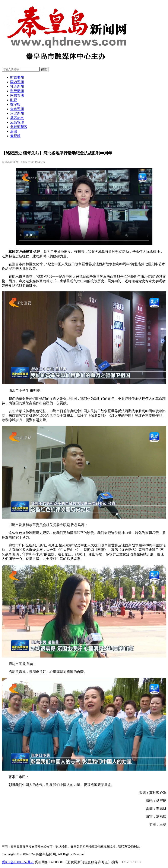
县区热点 (17, 118)
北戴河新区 (19, 127)
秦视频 (15, 136)
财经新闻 (17, 91)
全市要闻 (17, 109)
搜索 (44, 69)
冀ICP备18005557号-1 (18, 862)
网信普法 (17, 95)
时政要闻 (17, 77)
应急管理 (17, 122)
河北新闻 (17, 113)
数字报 (15, 104)
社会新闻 (17, 86)
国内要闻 (17, 82)
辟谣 (14, 131)
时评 (14, 100)
